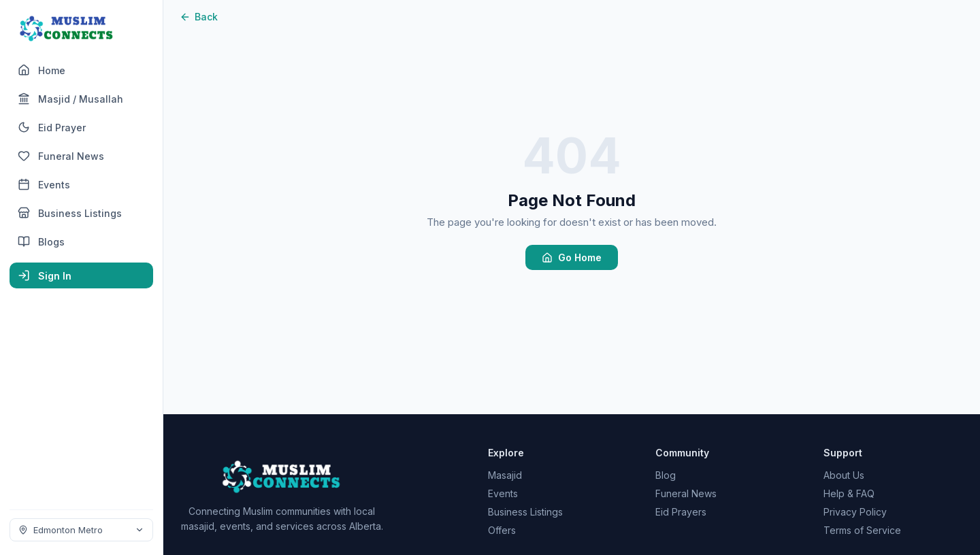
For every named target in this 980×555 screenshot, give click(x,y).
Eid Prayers (681, 512)
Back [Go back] (199, 17)
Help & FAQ (849, 493)
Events (503, 493)
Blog (666, 475)
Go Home (572, 257)
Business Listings (525, 512)
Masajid (505, 475)
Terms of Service (862, 530)
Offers (502, 530)
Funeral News (686, 493)
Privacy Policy (855, 512)
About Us (844, 475)
